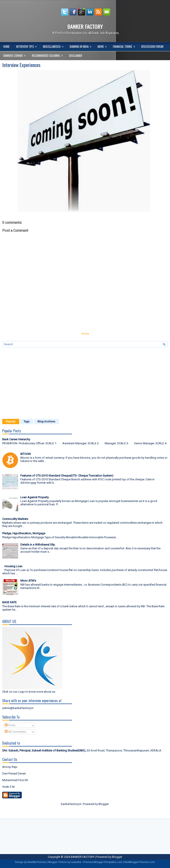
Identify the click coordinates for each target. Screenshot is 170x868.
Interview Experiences (21, 65)
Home (6, 46)
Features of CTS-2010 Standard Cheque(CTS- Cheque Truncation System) (67, 476)
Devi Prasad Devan (14, 773)
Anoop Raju (10, 767)
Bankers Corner (16, 54)
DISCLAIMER (76, 56)
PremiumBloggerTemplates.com (103, 862)
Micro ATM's (28, 581)
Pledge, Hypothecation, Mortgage (24, 533)
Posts (10, 725)
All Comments (15, 732)
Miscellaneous (55, 45)
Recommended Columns (49, 54)
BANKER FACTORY (85, 27)
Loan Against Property (35, 497)
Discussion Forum (152, 46)
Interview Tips (28, 45)
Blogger (103, 804)
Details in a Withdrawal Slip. (38, 545)
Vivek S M (8, 787)
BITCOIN (26, 454)
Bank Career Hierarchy (16, 439)
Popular (11, 422)
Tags (27, 422)
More (104, 45)
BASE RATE (9, 602)
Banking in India (82, 45)
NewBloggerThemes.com (140, 862)
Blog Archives (46, 422)
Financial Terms (125, 45)
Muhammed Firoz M (15, 780)
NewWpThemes (37, 862)
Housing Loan (13, 566)
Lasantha (76, 862)
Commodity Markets (15, 519)
